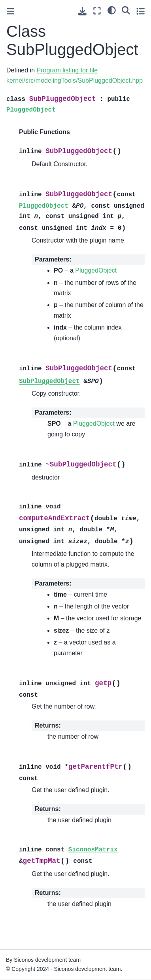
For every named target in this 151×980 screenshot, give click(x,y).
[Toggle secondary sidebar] (141, 11)
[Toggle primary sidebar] (10, 11)
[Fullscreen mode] (97, 11)
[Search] (126, 10)
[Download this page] (82, 11)
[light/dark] (112, 10)
